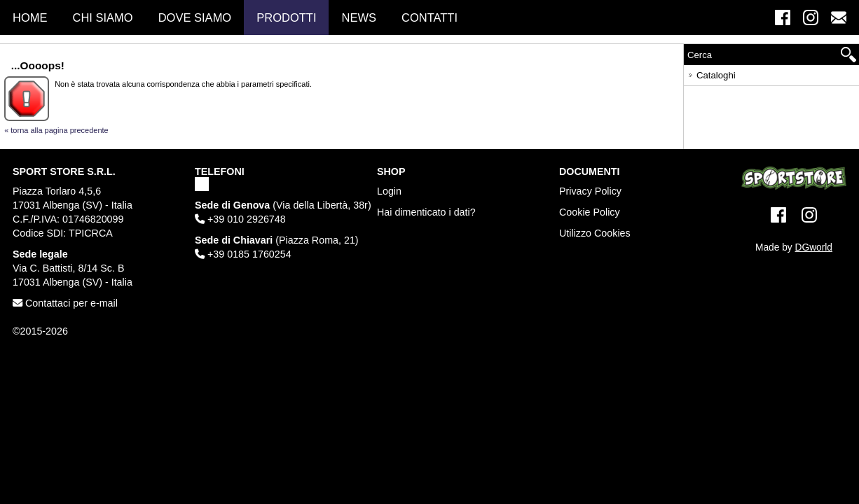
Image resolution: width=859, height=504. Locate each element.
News (359, 17)
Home (30, 17)
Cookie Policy (590, 212)
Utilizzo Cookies (595, 233)
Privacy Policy (590, 191)
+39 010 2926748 (240, 219)
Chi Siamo (103, 17)
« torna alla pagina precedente (56, 130)
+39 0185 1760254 (243, 254)
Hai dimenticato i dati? (426, 212)
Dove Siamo (195, 17)
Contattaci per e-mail (65, 303)
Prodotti (286, 17)
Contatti (429, 17)
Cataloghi (711, 73)
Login (389, 191)
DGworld (814, 247)
